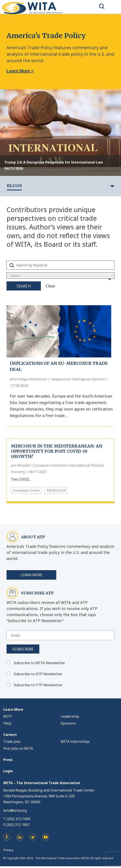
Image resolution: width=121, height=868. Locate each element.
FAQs (7, 723)
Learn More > (20, 71)
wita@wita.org (15, 810)
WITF (8, 716)
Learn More (31, 575)
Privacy (8, 850)
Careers (10, 735)
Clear (50, 286)
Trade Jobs (12, 741)
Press (8, 760)
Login (8, 771)
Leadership (70, 716)
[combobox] (60, 276)
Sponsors (68, 723)
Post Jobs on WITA (18, 748)
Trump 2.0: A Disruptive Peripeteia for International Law (54, 162)
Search (24, 286)
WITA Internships (75, 741)
